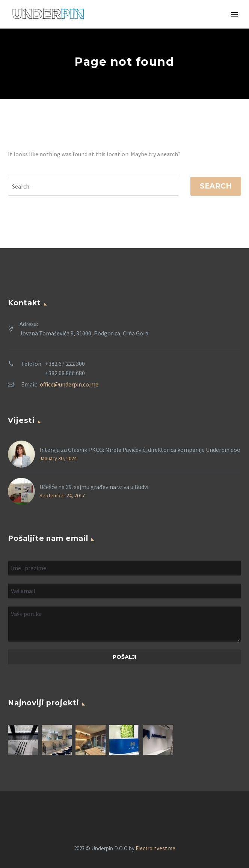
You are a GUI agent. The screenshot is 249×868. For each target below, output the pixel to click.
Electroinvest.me (155, 848)
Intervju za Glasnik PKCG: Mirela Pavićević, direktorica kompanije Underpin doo (140, 450)
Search (216, 186)
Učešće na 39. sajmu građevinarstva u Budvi (94, 487)
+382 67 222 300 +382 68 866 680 (65, 368)
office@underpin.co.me (69, 384)
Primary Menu (234, 14)
